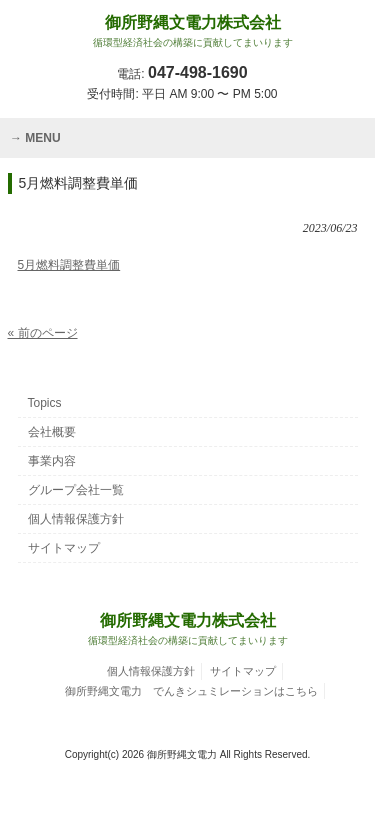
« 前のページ (43, 333)
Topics (45, 403)
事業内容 (52, 461)
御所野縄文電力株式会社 (193, 31)
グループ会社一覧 (76, 490)
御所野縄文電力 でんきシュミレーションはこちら (191, 691)
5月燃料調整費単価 (69, 265)
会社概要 (52, 432)
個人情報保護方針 (76, 519)
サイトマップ (64, 548)
